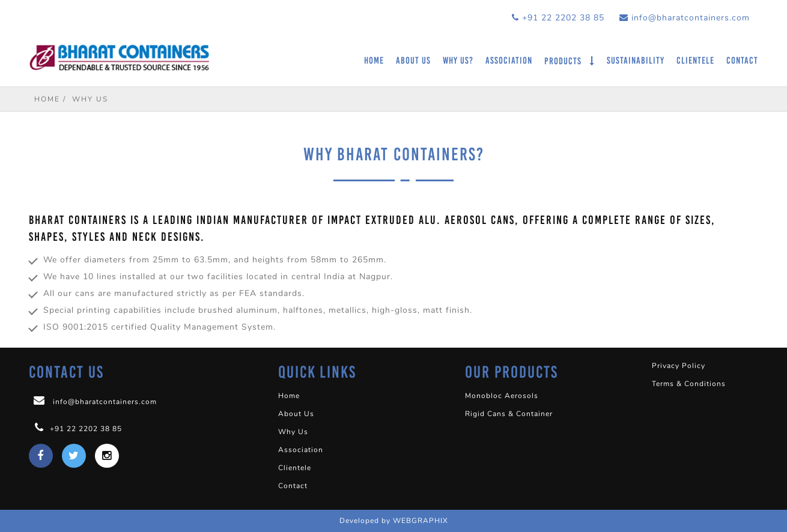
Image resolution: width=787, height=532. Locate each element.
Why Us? (458, 60)
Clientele (695, 60)
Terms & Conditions (689, 384)
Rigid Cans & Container (509, 414)
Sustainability (636, 60)
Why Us (293, 432)
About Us (413, 60)
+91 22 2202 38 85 (558, 18)
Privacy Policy (679, 366)
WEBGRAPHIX (421, 521)
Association (509, 60)
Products (564, 61)
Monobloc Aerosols (502, 396)
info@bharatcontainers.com (685, 18)
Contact (742, 60)
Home (374, 60)
